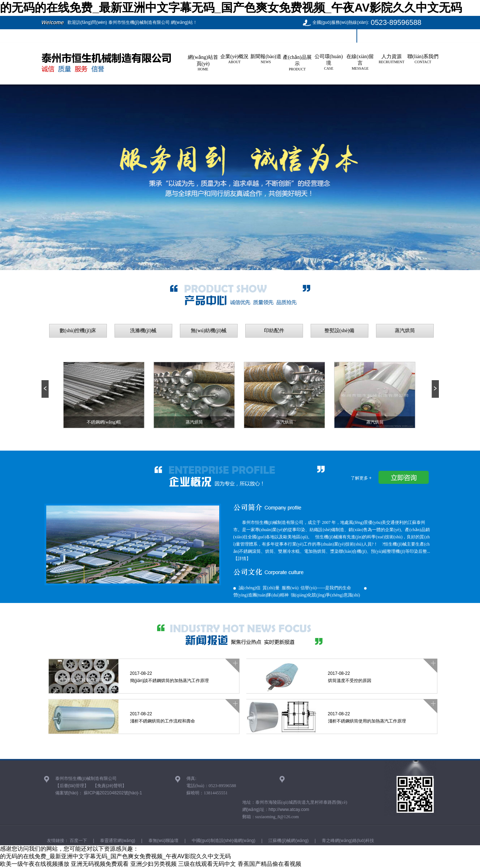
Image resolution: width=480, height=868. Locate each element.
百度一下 (78, 841)
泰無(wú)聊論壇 (163, 841)
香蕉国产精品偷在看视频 (269, 864)
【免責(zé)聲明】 (110, 786)
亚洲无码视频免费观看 (100, 864)
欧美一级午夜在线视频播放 (35, 864)
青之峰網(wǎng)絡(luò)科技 (347, 841)
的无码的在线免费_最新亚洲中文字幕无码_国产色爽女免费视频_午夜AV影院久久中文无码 (231, 8)
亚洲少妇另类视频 (153, 864)
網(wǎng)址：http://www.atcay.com (276, 810)
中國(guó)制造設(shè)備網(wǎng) (223, 841)
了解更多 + (361, 478)
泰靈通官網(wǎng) (117, 841)
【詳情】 (242, 559)
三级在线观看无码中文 (207, 864)
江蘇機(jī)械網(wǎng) (288, 841)
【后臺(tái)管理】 (72, 786)
